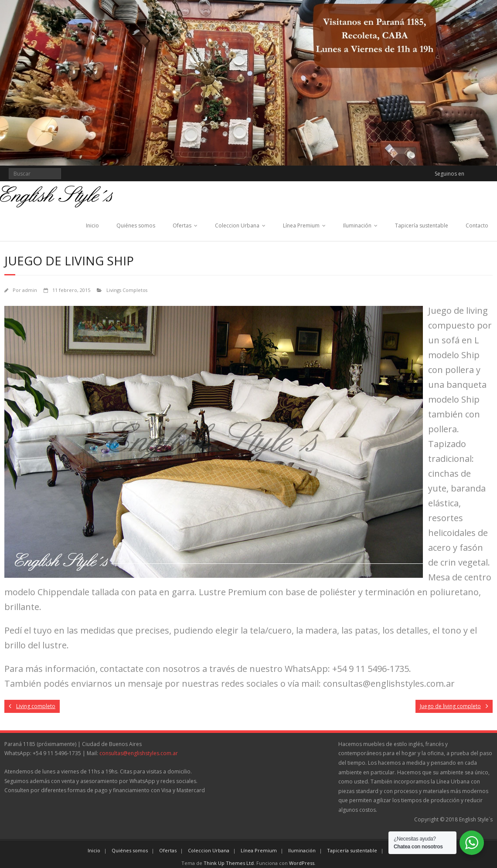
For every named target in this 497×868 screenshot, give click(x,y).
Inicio (92, 225)
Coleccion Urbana (237, 225)
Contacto (477, 225)
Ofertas (182, 225)
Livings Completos (127, 290)
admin (30, 290)
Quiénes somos (136, 225)
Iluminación (357, 225)
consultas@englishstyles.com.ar (139, 753)
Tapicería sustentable (422, 225)
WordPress (302, 863)
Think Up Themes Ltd (229, 863)
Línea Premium (301, 225)
